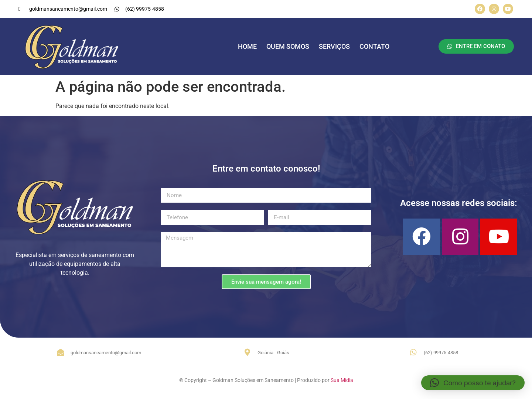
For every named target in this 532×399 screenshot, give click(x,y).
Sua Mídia (342, 380)
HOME (247, 46)
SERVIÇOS (334, 46)
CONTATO (374, 46)
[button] (473, 383)
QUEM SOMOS (288, 46)
